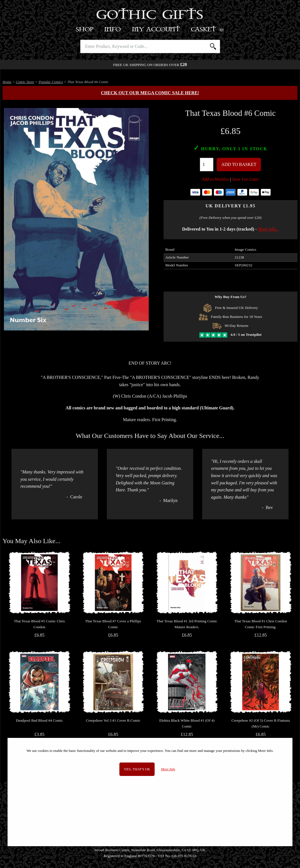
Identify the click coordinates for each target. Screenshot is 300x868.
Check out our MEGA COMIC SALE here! (150, 93)
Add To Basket (239, 164)
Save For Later (246, 179)
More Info (168, 769)
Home (7, 82)
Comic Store (25, 82)
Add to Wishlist (215, 179)
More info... (268, 229)
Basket (208, 30)
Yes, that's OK (137, 769)
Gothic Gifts (150, 15)
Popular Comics (51, 82)
